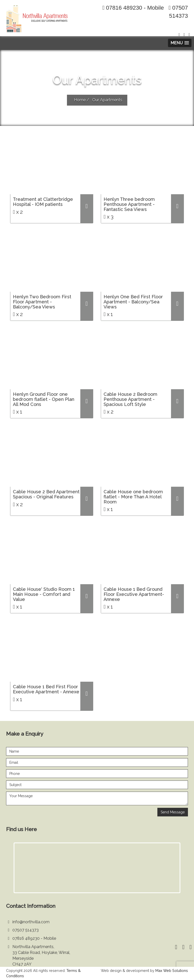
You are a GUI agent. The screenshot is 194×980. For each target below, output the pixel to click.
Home (80, 100)
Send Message (173, 812)
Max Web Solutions (172, 971)
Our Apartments (107, 100)
